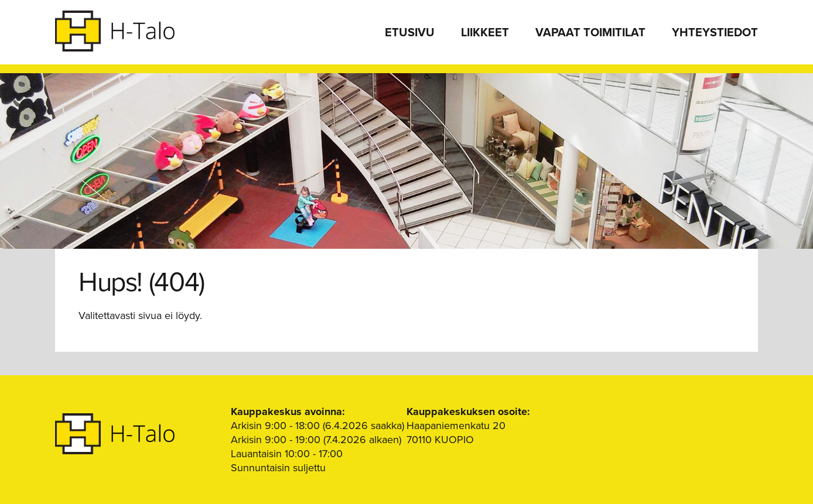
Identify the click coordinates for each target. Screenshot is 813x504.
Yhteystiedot (715, 33)
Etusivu (410, 33)
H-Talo (115, 31)
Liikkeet (485, 33)
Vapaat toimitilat (590, 33)
